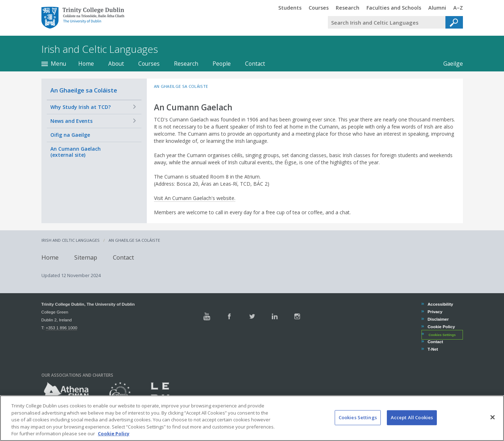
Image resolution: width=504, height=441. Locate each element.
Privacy (435, 312)
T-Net (433, 349)
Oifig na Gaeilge (70, 135)
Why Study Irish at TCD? (81, 107)
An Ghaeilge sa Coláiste (84, 90)
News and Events (71, 121)
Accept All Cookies (412, 427)
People (222, 64)
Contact (255, 64)
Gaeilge (453, 64)
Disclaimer (438, 319)
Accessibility (440, 304)
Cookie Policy (441, 327)
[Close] (493, 427)
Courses (149, 64)
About (116, 64)
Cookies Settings (442, 335)
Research (186, 64)
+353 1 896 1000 (61, 328)
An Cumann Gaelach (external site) (76, 152)
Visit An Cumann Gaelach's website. (195, 198)
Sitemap (86, 257)
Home (86, 64)
